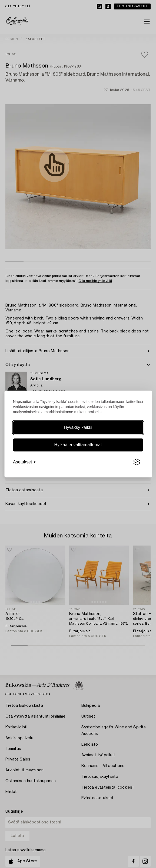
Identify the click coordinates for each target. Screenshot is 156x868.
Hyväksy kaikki (78, 427)
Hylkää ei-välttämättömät (78, 445)
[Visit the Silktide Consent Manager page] (137, 462)
